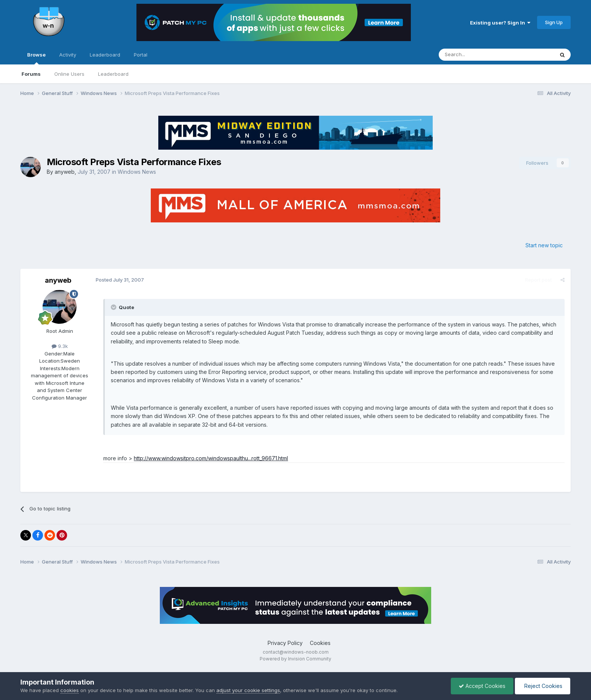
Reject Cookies (543, 686)
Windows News (137, 172)
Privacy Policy (285, 643)
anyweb (65, 172)
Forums (31, 74)
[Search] (477, 55)
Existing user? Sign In (500, 23)
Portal (141, 55)
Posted (120, 280)
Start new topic (544, 245)
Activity (68, 55)
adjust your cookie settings (248, 690)
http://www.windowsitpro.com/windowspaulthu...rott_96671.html (211, 458)
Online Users (69, 74)
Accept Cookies (482, 686)
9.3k (60, 346)
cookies (70, 690)
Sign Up (554, 22)
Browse (36, 58)
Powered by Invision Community (295, 659)
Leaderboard (113, 74)
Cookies (320, 643)
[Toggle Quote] (114, 307)
